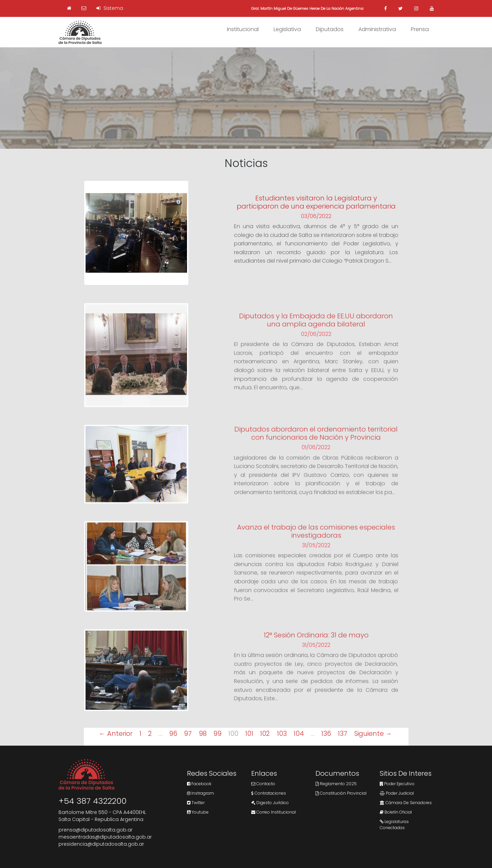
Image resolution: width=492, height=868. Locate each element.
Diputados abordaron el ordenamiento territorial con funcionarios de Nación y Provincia (316, 439)
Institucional (243, 29)
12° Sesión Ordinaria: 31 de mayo (316, 641)
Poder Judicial (397, 793)
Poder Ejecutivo (397, 784)
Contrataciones (269, 793)
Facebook (199, 784)
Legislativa (287, 29)
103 (282, 734)
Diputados (330, 29)
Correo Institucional (274, 812)
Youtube (198, 812)
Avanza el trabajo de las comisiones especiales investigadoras (316, 537)
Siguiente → (373, 734)
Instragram (201, 793)
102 (265, 734)
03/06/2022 (316, 217)
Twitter (196, 803)
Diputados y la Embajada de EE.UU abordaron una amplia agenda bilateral (316, 326)
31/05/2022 (316, 551)
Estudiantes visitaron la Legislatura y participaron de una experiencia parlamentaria (316, 203)
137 (343, 734)
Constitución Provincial (341, 793)
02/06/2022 (316, 340)
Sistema (110, 8)
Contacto (263, 784)
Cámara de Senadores (406, 803)
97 (188, 734)
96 (173, 734)
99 (217, 734)
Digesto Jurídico (270, 803)
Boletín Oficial (396, 812)
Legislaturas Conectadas (394, 825)
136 (326, 734)
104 (299, 734)
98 (203, 734)
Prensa (420, 29)
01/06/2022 (316, 453)
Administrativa (377, 29)
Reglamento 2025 (336, 784)
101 (249, 734)
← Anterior (115, 734)
